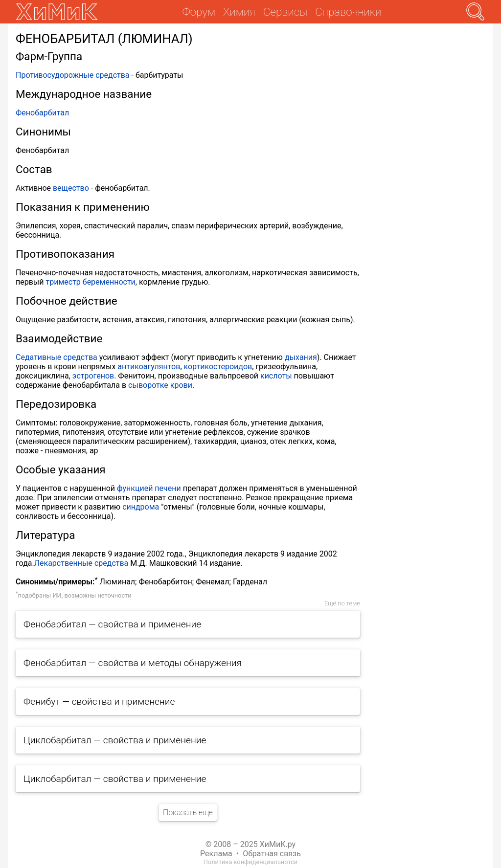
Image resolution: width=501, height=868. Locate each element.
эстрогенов (93, 376)
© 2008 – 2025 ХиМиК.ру (250, 844)
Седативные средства (57, 357)
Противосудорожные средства (73, 75)
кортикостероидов (218, 367)
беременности (109, 282)
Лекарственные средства (81, 563)
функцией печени (149, 488)
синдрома (141, 507)
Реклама (216, 854)
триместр (63, 282)
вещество (71, 188)
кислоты (276, 376)
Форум (199, 12)
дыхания (301, 357)
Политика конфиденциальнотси (250, 862)
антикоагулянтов (149, 367)
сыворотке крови (160, 385)
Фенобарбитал (42, 113)
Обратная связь (272, 854)
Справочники (348, 12)
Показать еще (188, 812)
